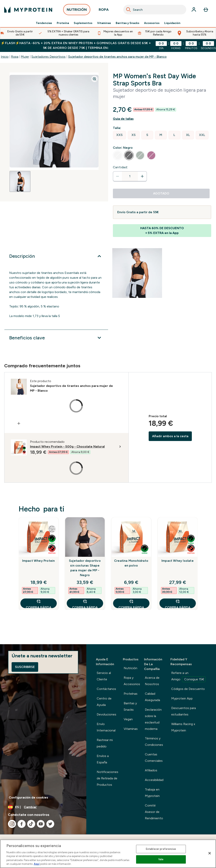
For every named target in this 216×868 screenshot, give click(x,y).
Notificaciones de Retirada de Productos (108, 778)
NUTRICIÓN (77, 11)
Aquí (37, 864)
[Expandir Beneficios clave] (56, 338)
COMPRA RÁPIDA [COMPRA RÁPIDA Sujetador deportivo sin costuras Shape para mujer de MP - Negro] (85, 603)
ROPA (104, 11)
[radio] (119, 135)
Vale (161, 859)
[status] (130, 176)
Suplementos (83, 23)
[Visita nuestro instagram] (12, 824)
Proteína (63, 23)
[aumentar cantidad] (142, 176)
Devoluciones (107, 714)
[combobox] (155, 10)
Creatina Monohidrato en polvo (131, 563)
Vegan (128, 719)
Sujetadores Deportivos (48, 57)
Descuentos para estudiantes (184, 711)
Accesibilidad (154, 780)
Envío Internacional (106, 727)
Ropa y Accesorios (132, 681)
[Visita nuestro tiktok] (31, 824)
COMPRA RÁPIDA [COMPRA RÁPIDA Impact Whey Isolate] (178, 603)
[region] (108, 854)
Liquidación (172, 23)
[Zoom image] (95, 79)
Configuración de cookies (28, 797)
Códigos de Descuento (188, 689)
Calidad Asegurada (152, 697)
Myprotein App (182, 698)
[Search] (128, 10)
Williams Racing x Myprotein (183, 727)
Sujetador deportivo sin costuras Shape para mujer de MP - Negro (85, 568)
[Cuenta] (194, 10)
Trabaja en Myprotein (152, 793)
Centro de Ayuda (104, 702)
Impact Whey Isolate (178, 561)
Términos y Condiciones (154, 742)
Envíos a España (103, 759)
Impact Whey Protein (39, 561)
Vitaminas (104, 23)
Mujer (25, 57)
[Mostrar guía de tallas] (162, 119)
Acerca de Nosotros (152, 681)
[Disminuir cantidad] (117, 176)
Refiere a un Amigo (188, 677)
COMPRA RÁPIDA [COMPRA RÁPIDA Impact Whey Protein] (39, 603)
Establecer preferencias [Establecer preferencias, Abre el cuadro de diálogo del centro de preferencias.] (161, 849)
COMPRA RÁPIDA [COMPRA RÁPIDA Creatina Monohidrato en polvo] (131, 603)
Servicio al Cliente (104, 676)
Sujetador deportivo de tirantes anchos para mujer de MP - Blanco (117, 57)
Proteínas (131, 694)
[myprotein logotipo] (28, 10)
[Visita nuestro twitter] (50, 824)
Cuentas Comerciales (154, 758)
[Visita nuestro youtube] (41, 824)
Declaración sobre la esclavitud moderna (153, 719)
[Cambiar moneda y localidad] (43, 807)
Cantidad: (121, 167)
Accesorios (152, 23)
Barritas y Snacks (127, 23)
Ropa (15, 57)
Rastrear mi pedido (105, 743)
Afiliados (151, 770)
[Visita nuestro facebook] (22, 824)
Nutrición (130, 668)
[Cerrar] (210, 853)
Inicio (5, 57)
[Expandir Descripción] (56, 256)
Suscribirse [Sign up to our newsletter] (25, 667)
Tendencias (44, 23)
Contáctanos (106, 689)
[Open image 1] (20, 181)
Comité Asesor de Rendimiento (154, 812)
